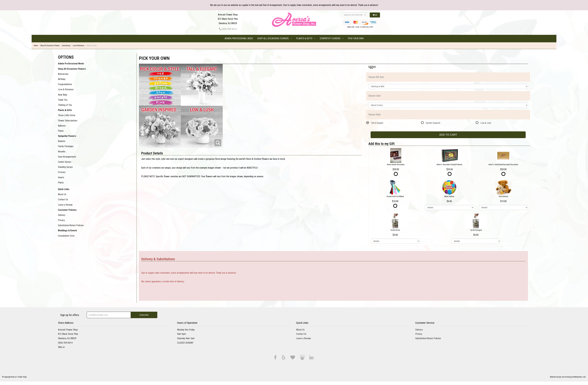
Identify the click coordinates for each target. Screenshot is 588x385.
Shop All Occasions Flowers (273, 38)
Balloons (62, 126)
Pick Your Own (356, 38)
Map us (61, 347)
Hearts (61, 177)
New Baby (63, 95)
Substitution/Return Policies (71, 225)
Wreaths (62, 152)
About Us (62, 194)
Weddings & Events (67, 230)
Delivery (62, 215)
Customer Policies (67, 210)
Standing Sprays (65, 167)
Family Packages (66, 146)
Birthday (62, 79)
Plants (61, 131)
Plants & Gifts (304, 38)
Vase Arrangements (67, 157)
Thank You (63, 100)
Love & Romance (78, 46)
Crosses (62, 172)
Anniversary (66, 46)
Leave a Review (65, 205)
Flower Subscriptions (68, 121)
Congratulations (65, 84)
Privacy (61, 220)
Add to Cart (448, 135)
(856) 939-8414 (228, 29)
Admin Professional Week (239, 38)
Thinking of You (65, 105)
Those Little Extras (67, 115)
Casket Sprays (65, 162)
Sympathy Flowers (330, 38)
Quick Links (64, 189)
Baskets (62, 141)
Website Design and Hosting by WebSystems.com (568, 377)
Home (36, 46)
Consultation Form (66, 236)
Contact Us (63, 199)
